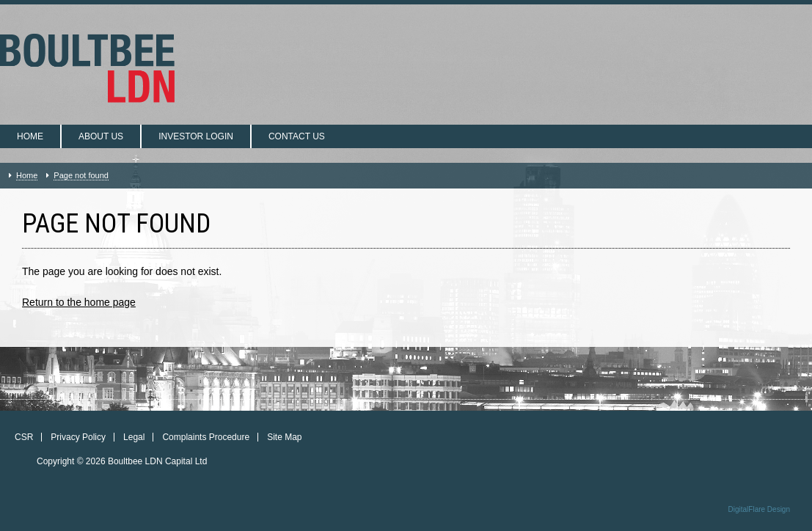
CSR (24, 437)
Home (30, 136)
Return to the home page (79, 302)
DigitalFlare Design (759, 509)
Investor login (196, 136)
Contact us (297, 136)
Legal (134, 437)
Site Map (284, 437)
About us (101, 136)
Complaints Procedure (206, 437)
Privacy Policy (78, 437)
